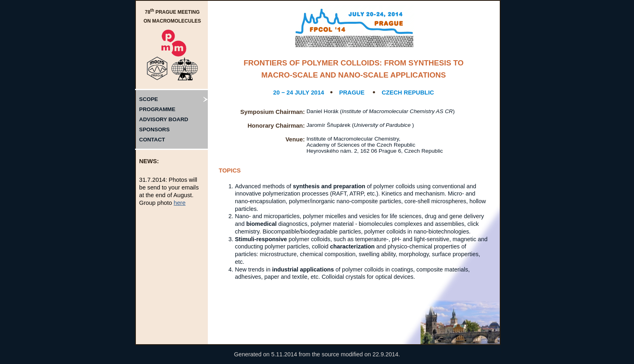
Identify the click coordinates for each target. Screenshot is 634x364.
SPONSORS (154, 129)
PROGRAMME (157, 109)
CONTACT (152, 140)
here (180, 203)
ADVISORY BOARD (164, 119)
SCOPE (149, 99)
